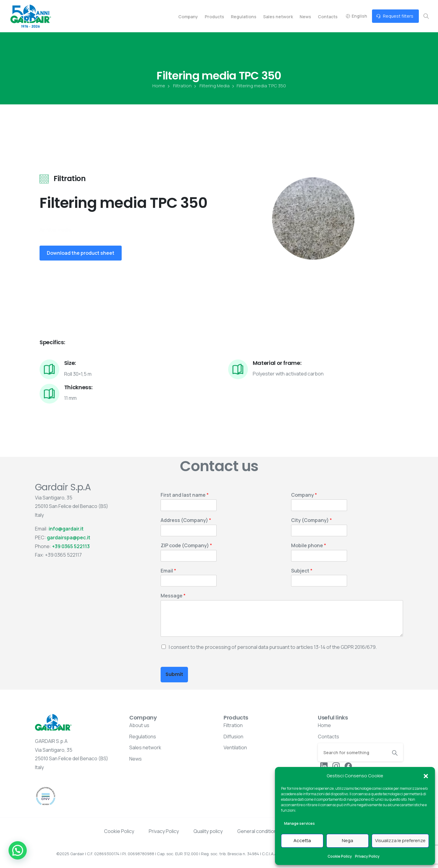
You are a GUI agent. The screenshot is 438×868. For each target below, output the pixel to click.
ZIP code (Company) (186, 546)
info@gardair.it (66, 529)
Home (159, 86)
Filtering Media (211, 86)
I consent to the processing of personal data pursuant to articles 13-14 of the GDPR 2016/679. (273, 647)
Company (304, 495)
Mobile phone (309, 546)
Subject (302, 571)
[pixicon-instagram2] (336, 766)
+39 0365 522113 (71, 546)
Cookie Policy (340, 856)
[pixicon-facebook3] (348, 766)
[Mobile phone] (319, 556)
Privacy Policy (367, 856)
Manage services (299, 823)
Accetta (302, 840)
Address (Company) (186, 520)
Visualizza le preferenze (400, 840)
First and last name (185, 495)
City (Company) (311, 520)
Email (168, 571)
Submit (174, 674)
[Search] (352, 752)
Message (173, 596)
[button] (426, 776)
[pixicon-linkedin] (324, 766)
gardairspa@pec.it (69, 537)
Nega (348, 840)
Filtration (179, 86)
